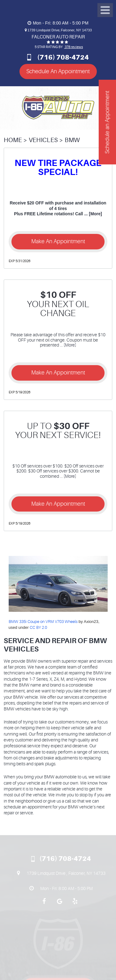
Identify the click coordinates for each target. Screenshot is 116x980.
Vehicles (43, 140)
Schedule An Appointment (58, 71)
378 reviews (73, 47)
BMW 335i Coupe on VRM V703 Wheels (43, 622)
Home (13, 140)
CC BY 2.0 (38, 627)
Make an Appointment (58, 241)
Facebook (44, 904)
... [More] (92, 214)
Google (60, 904)
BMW (72, 140)
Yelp (75, 904)
